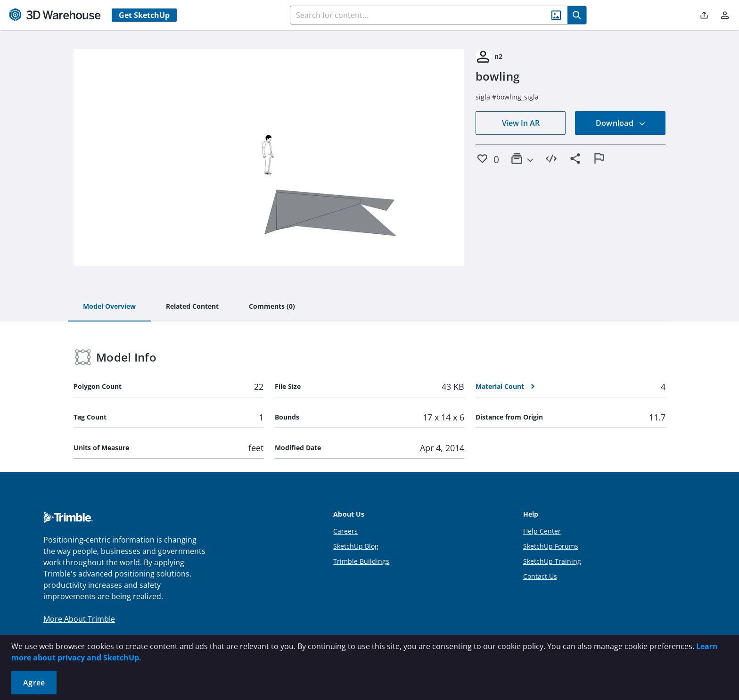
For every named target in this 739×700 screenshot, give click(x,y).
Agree (34, 683)
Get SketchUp (144, 15)
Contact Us (540, 576)
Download (621, 123)
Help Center (542, 531)
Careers (345, 531)
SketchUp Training (552, 561)
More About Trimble (79, 619)
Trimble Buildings (361, 561)
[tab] (109, 307)
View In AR (521, 123)
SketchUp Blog (356, 546)
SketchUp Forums (551, 546)
